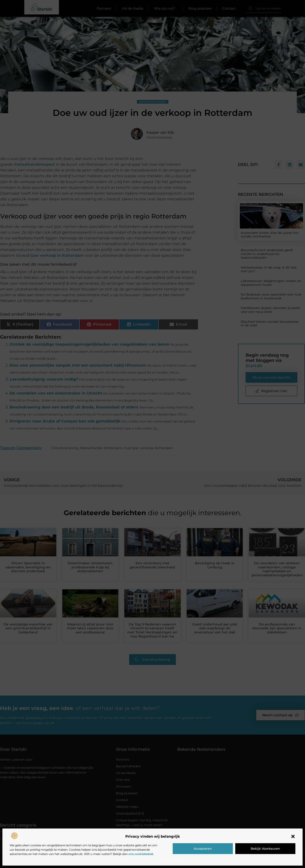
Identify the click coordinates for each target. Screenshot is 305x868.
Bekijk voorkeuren (265, 848)
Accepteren (203, 848)
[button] (293, 836)
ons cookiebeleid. (141, 854)
